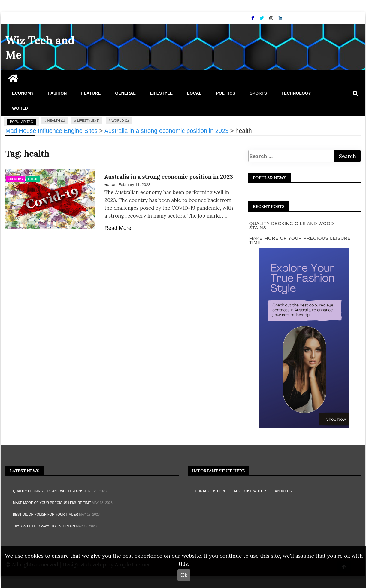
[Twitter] (262, 18)
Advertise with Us (251, 491)
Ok (184, 575)
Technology (296, 93)
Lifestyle (161, 93)
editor (110, 184)
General (125, 93)
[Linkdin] (280, 18)
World (20, 108)
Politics (226, 93)
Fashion (57, 93)
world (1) (120, 120)
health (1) (56, 120)
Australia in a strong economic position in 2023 (169, 177)
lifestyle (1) (88, 120)
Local (194, 93)
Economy (23, 93)
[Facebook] (253, 18)
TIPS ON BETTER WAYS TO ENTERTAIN (44, 526)
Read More (118, 228)
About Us (283, 491)
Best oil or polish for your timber (45, 514)
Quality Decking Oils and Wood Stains (292, 225)
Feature (91, 93)
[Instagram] (272, 18)
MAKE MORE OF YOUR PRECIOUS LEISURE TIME (52, 503)
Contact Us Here (211, 491)
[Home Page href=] (13, 81)
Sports (259, 93)
